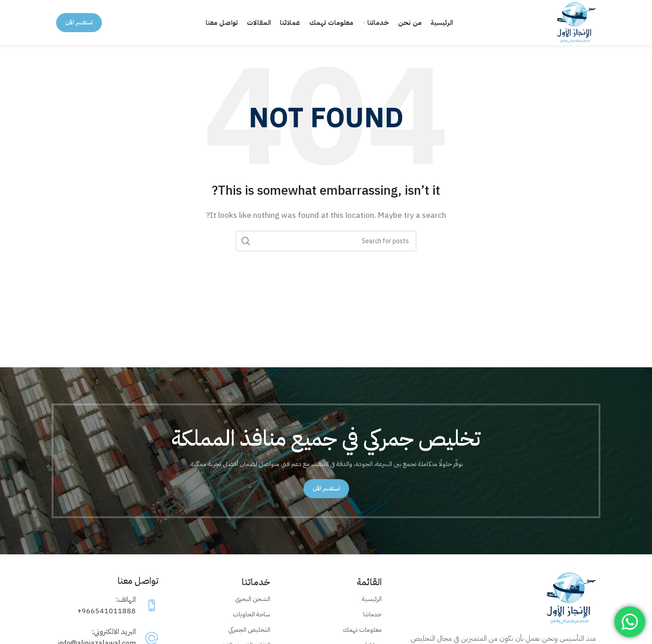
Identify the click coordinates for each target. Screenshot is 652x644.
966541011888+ (107, 611)
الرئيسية (372, 599)
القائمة (369, 582)
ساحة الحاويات (252, 614)
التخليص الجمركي (249, 630)
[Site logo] (576, 22)
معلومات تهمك (362, 630)
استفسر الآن (79, 22)
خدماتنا (372, 614)
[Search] (326, 241)
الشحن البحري (253, 599)
